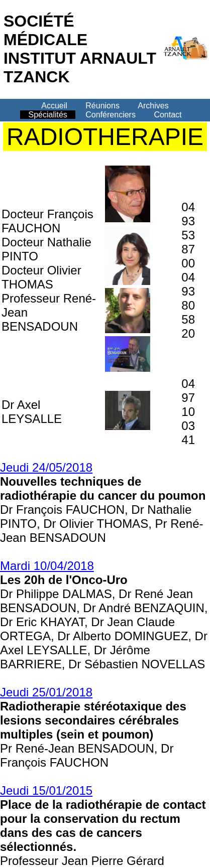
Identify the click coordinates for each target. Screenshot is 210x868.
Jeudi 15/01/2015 (46, 790)
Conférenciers (111, 115)
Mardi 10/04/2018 (47, 566)
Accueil (54, 106)
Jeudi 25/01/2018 (46, 692)
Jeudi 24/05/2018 (46, 467)
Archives (153, 106)
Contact (168, 115)
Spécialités (47, 115)
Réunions (102, 106)
